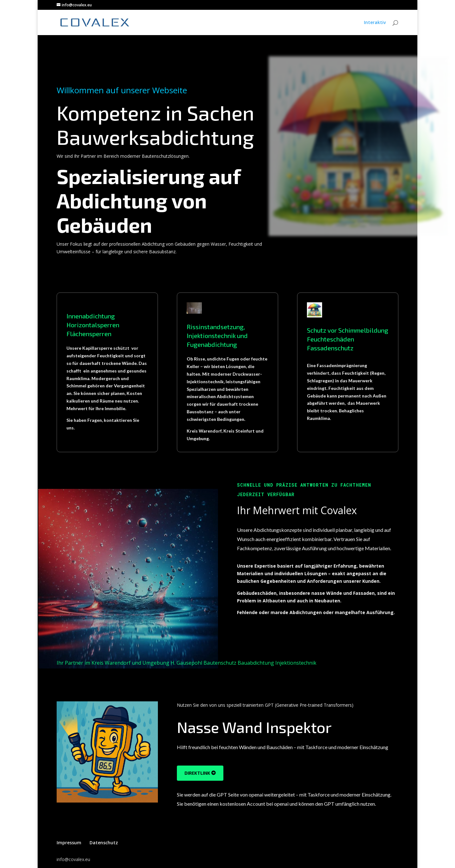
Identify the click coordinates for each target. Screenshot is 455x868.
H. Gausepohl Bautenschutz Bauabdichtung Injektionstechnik (243, 663)
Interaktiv (375, 23)
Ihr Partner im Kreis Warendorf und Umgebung (113, 663)
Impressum (69, 843)
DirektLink (197, 773)
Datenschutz (104, 843)
